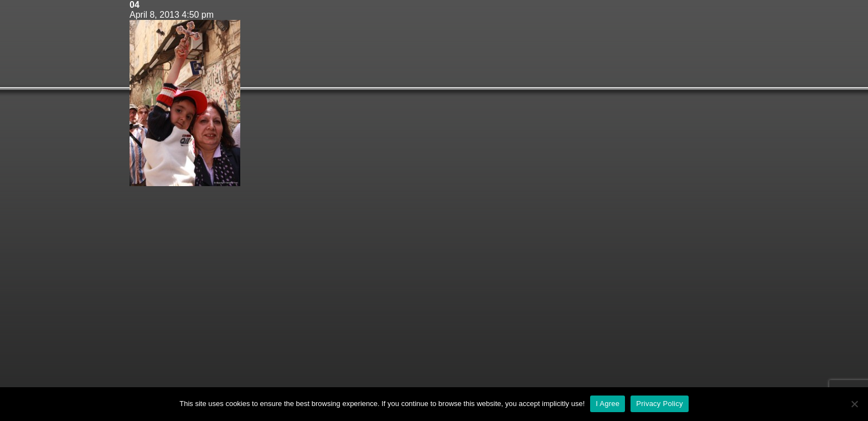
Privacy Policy (659, 404)
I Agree (608, 404)
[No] (854, 404)
